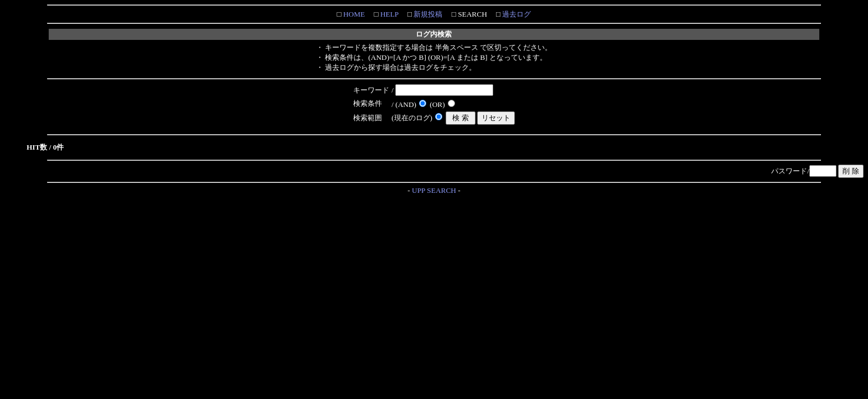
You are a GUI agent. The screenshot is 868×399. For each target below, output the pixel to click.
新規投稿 (427, 14)
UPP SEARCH (434, 190)
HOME (353, 14)
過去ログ (516, 14)
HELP (389, 14)
